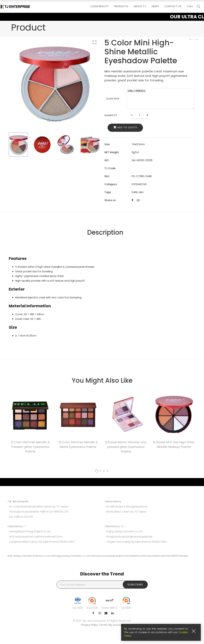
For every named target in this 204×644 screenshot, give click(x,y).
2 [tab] (100, 471)
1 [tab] (97, 471)
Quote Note (113, 99)
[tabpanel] (30, 424)
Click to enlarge (95, 42)
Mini (141, 192)
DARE (135, 192)
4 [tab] (108, 471)
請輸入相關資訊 (161, 99)
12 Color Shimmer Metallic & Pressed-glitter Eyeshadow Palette (30, 447)
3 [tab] (104, 471)
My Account (116, 625)
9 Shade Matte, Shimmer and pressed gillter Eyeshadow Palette (126, 447)
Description (105, 232)
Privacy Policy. (90, 625)
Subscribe (135, 585)
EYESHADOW (139, 184)
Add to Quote (127, 127)
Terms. (104, 625)
